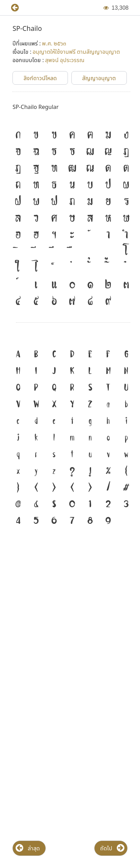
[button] (12, 8)
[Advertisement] (70, 611)
